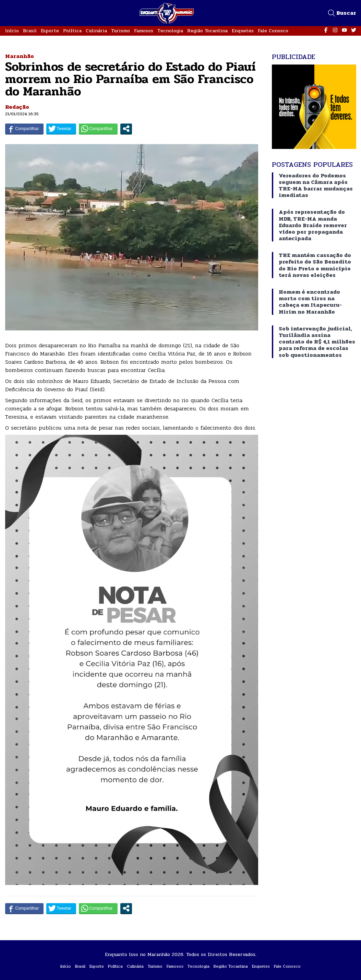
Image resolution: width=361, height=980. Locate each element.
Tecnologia (170, 31)
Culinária (96, 31)
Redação (17, 107)
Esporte (50, 31)
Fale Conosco (273, 31)
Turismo (121, 31)
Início (12, 31)
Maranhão (20, 56)
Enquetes (243, 31)
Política (72, 31)
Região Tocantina (207, 31)
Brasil (30, 31)
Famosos (144, 31)
